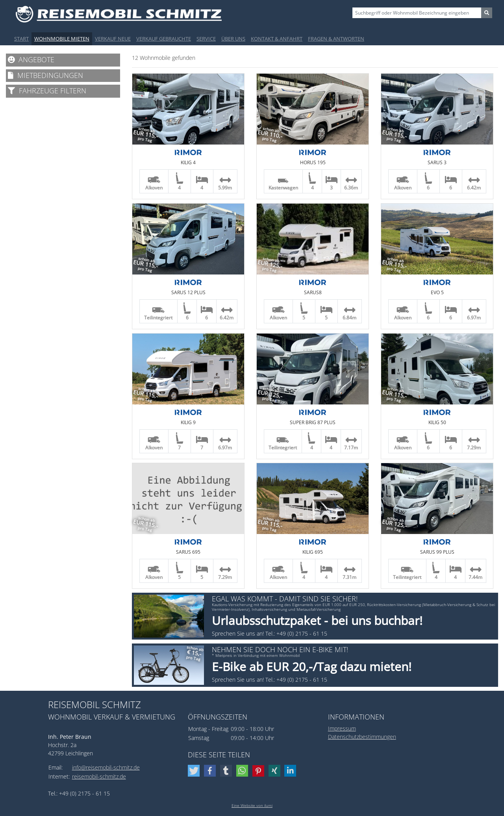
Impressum (342, 728)
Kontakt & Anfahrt (277, 39)
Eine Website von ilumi (252, 805)
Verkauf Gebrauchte (164, 39)
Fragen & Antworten (336, 39)
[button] (195, 771)
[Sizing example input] (417, 13)
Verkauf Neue (113, 39)
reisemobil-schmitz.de (99, 776)
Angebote (31, 59)
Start (21, 39)
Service (206, 39)
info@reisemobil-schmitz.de (106, 767)
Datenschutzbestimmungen (362, 737)
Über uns (233, 39)
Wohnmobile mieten (62, 39)
